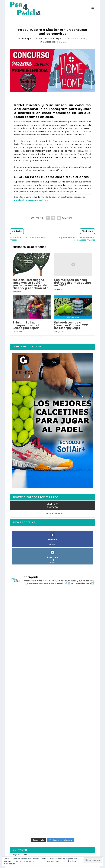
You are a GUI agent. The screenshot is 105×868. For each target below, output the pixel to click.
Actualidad (64, 39)
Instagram (31, 200)
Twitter (43, 200)
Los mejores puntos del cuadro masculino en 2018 (73, 283)
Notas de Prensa (78, 39)
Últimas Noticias (47, 42)
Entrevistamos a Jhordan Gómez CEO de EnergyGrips (71, 325)
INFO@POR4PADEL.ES (21, 855)
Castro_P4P (38, 39)
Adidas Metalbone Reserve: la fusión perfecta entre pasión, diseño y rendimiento (32, 284)
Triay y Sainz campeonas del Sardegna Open (26, 325)
